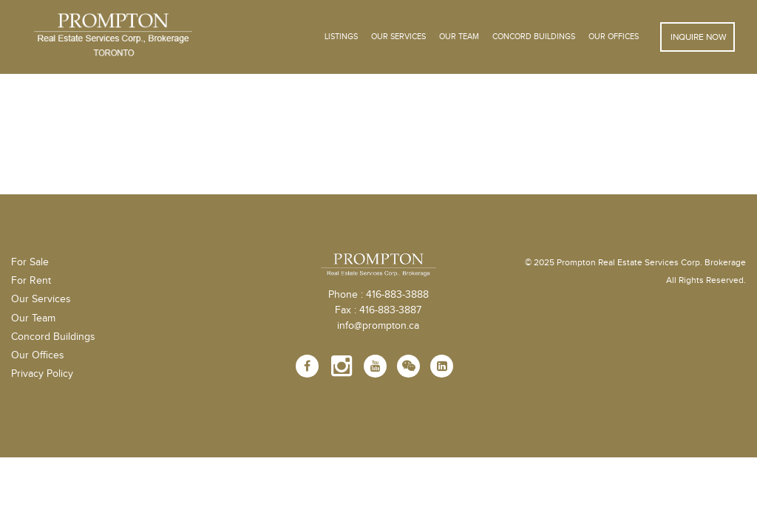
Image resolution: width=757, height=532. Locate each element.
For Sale (30, 262)
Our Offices (614, 37)
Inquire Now (697, 37)
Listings (341, 37)
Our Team (459, 37)
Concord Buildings (534, 37)
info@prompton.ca (378, 326)
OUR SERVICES (398, 37)
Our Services (41, 299)
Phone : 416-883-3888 (378, 295)
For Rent (31, 281)
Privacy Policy (42, 374)
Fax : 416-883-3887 (378, 310)
